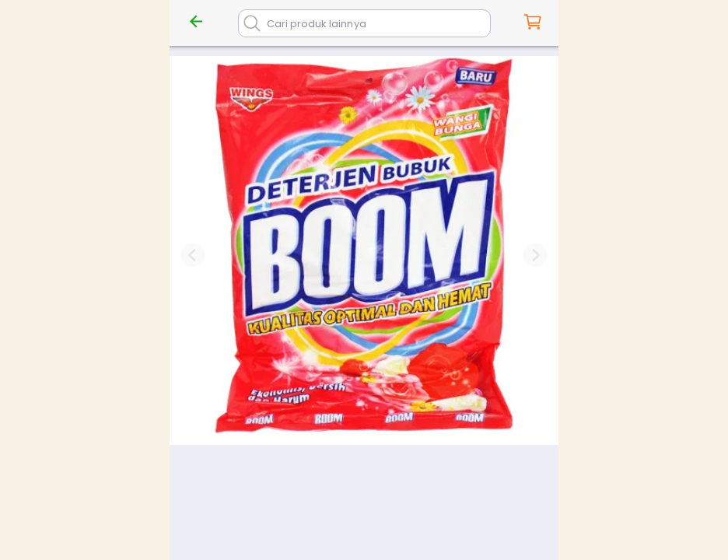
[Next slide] (535, 255)
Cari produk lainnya (317, 24)
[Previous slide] (193, 255)
